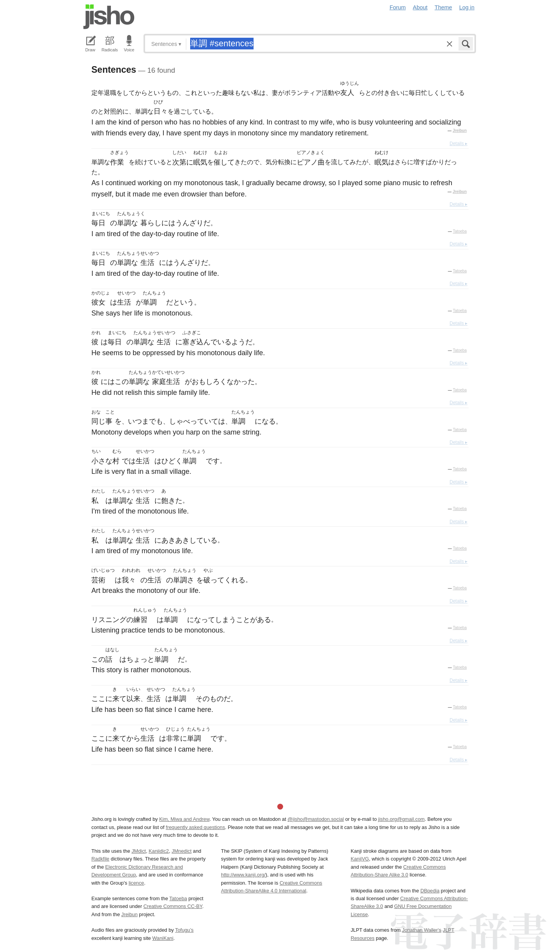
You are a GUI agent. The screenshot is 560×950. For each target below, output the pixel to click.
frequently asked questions (195, 827)
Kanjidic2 (159, 851)
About (420, 7)
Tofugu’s (184, 930)
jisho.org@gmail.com (401, 819)
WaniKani (163, 938)
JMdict (139, 851)
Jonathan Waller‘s (422, 930)
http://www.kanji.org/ (243, 875)
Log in (467, 7)
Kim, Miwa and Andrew (184, 819)
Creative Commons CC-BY (173, 906)
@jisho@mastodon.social (316, 819)
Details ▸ (458, 144)
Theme (444, 7)
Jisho (109, 17)
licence (136, 883)
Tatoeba (460, 231)
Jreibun (460, 131)
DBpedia (430, 891)
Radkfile (100, 859)
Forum (398, 7)
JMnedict (181, 851)
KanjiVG (360, 859)
